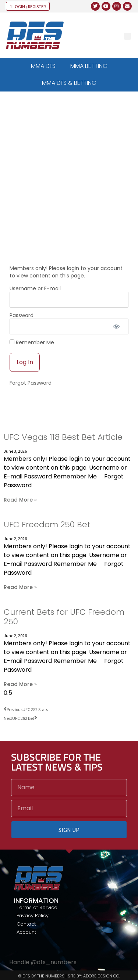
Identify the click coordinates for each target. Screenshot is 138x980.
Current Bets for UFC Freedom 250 (64, 617)
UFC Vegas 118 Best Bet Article (63, 437)
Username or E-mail (35, 288)
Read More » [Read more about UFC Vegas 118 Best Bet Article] (20, 500)
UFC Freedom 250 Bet (47, 525)
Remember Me (32, 342)
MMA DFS (43, 66)
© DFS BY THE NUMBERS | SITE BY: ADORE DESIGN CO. (69, 976)
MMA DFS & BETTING (69, 83)
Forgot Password (31, 383)
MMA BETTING (89, 66)
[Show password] (116, 326)
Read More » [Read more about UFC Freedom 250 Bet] (20, 587)
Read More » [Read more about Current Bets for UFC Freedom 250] (20, 684)
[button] (128, 36)
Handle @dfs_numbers (43, 962)
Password (22, 315)
